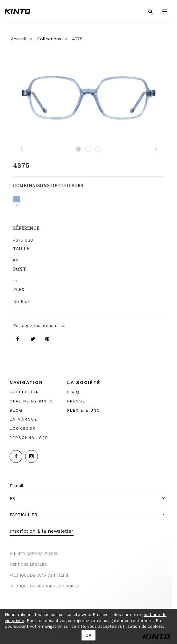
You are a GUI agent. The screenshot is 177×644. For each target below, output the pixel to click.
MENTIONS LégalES (28, 565)
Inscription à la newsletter (42, 531)
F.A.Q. (74, 392)
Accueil (18, 39)
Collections (49, 39)
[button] (88, 499)
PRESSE (76, 401)
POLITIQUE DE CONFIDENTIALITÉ (39, 575)
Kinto (18, 11)
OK (88, 635)
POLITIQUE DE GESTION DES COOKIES (44, 586)
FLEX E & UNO (84, 410)
